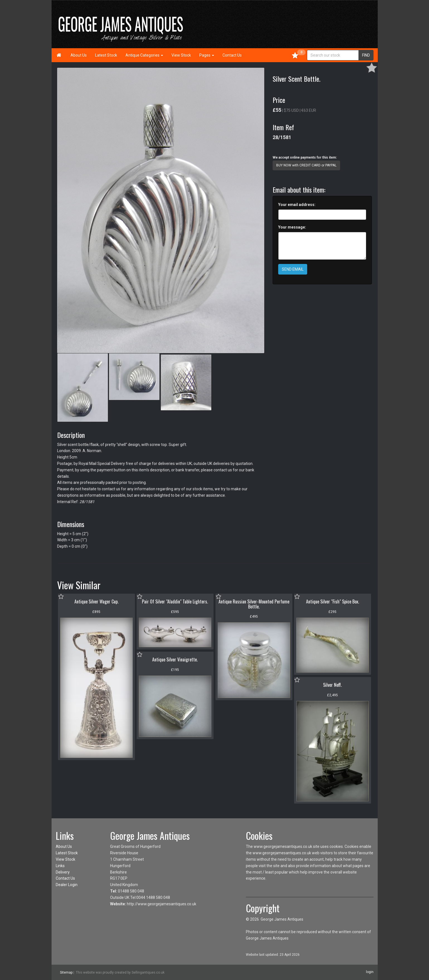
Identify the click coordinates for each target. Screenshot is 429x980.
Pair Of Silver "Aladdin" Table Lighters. (175, 601)
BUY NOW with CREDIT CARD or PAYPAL (306, 165)
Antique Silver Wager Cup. (96, 601)
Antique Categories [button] (144, 55)
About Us (79, 55)
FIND (366, 55)
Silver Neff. (332, 685)
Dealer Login (67, 885)
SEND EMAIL (293, 269)
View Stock (181, 55)
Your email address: (297, 205)
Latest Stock (106, 55)
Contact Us (232, 55)
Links (60, 866)
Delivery (63, 872)
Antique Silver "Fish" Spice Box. (333, 601)
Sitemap (66, 972)
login (370, 972)
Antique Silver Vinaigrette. (175, 659)
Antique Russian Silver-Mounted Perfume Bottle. (254, 604)
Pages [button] (207, 55)
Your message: (292, 227)
